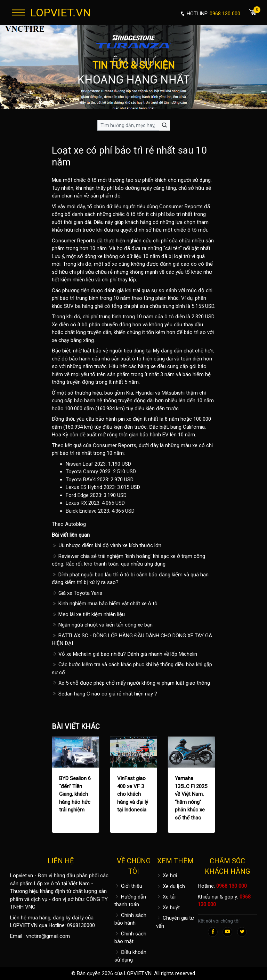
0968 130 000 (232, 886)
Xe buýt (168, 908)
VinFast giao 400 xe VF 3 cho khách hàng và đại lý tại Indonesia (133, 794)
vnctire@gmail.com (48, 936)
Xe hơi (167, 876)
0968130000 (81, 925)
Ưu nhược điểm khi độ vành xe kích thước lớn (107, 545)
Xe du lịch (171, 886)
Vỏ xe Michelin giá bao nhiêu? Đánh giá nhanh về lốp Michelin (124, 654)
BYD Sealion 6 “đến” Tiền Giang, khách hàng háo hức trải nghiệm (75, 794)
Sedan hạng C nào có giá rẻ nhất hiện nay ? (104, 694)
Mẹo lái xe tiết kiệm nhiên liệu (88, 614)
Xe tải (166, 897)
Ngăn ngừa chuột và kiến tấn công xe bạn (102, 625)
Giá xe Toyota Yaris (77, 593)
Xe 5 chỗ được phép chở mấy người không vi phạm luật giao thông (131, 683)
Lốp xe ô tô (47, 884)
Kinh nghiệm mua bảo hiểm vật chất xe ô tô (105, 604)
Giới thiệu (128, 886)
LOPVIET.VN (60, 13)
